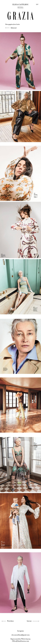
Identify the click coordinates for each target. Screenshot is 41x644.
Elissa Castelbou (20, 5)
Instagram (21, 631)
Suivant (29, 621)
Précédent (10, 621)
